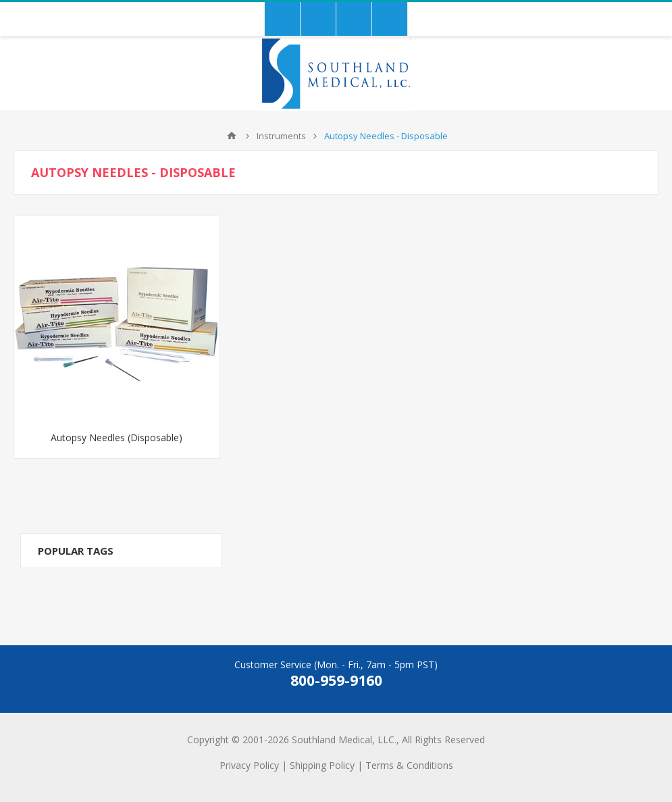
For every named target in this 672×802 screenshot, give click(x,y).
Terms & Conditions (409, 765)
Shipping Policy (322, 765)
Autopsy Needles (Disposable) (117, 437)
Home (232, 136)
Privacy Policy (249, 765)
